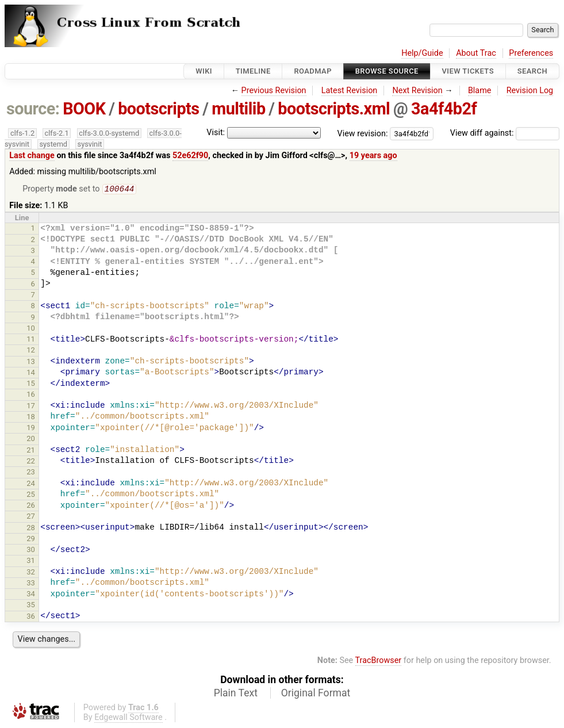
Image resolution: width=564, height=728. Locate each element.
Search (532, 71)
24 (31, 484)
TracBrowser (379, 662)
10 (31, 329)
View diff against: (505, 133)
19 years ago (373, 156)
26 (31, 506)
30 (31, 551)
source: (33, 109)
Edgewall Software (128, 719)
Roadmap (313, 71)
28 (31, 529)
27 (31, 517)
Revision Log (530, 91)
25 (31, 495)
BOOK (84, 109)
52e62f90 (190, 156)
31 (31, 562)
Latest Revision (350, 91)
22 (31, 462)
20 (31, 440)
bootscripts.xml (334, 109)
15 (31, 384)
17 (31, 407)
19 (31, 429)
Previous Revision (274, 91)
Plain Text (236, 694)
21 (31, 451)
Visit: (216, 133)
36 (31, 617)
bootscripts (158, 109)
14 (31, 373)
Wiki (204, 71)
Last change (32, 156)
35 (31, 606)
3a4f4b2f (444, 109)
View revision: (363, 133)
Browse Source (387, 71)
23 (31, 473)
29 (31, 540)
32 (31, 573)
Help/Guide (422, 53)
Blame (480, 91)
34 (31, 595)
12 (31, 351)
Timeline (253, 71)
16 (31, 395)
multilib (238, 109)
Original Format (316, 694)
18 (31, 418)
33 (31, 584)
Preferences (531, 53)
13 (31, 363)
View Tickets (468, 71)
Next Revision (417, 91)
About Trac (476, 53)
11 (31, 340)
